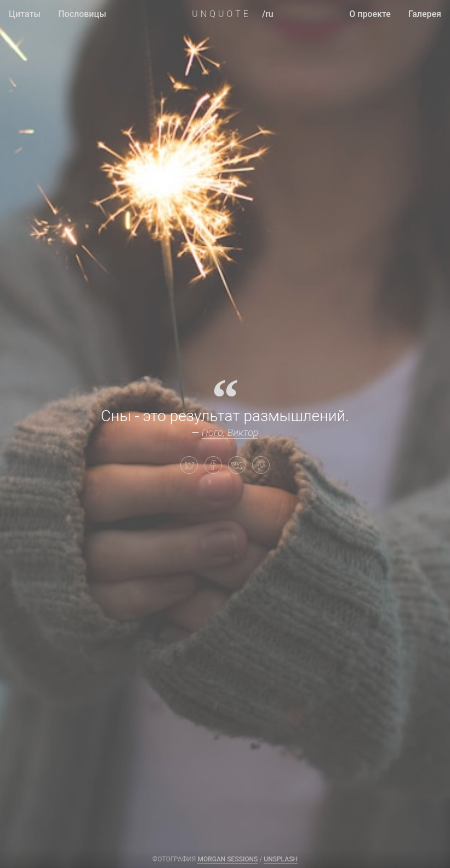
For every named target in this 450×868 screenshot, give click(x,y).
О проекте (370, 14)
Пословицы (82, 14)
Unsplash (281, 859)
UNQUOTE (221, 14)
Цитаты (25, 14)
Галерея (425, 14)
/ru (268, 14)
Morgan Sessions (227, 859)
